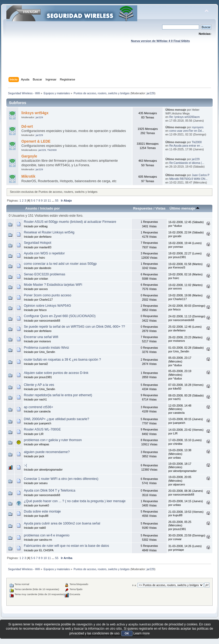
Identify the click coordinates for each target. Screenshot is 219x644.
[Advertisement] (110, 65)
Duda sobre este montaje (42, 511)
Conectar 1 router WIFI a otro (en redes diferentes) (61, 479)
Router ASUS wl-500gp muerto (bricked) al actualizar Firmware (70, 222)
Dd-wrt (27, 127)
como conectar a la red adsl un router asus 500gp (60, 264)
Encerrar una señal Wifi (41, 337)
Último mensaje (184, 208)
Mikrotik (28, 176)
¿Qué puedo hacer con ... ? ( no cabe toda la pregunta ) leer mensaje (75, 501)
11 (49, 201)
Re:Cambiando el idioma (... (187, 163)
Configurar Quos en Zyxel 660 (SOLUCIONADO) (60, 316)
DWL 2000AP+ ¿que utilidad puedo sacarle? (57, 419)
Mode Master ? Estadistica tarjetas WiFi (53, 285)
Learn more (141, 633)
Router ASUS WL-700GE (42, 429)
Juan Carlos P (201, 175)
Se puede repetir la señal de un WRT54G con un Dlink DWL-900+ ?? (74, 327)
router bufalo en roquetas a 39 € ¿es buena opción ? (62, 360)
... (53, 201)
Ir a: (134, 585)
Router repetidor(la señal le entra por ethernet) (58, 395)
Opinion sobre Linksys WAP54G (48, 306)
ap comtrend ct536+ (39, 407)
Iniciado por (50, 208)
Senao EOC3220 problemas (45, 274)
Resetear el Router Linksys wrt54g (49, 232)
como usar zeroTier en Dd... (187, 131)
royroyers (197, 127)
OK (127, 633)
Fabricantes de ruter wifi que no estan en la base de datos (66, 546)
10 (45, 201)
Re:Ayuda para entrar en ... (186, 146)
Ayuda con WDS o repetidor (44, 253)
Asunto (31, 208)
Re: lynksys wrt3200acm (185, 117)
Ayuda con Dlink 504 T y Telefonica (50, 491)
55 (57, 201)
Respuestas (143, 208)
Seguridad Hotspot (38, 243)
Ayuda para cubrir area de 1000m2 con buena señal (62, 523)
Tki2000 (52, 150)
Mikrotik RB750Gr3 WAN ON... (188, 179)
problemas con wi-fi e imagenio (47, 535)
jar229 (151, 93)
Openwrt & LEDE (36, 141)
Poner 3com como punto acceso (48, 295)
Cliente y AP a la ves (39, 385)
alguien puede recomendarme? (47, 452)
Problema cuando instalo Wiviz (46, 348)
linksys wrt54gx (35, 113)
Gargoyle (29, 156)
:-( (25, 465)
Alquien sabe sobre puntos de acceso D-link (56, 373)
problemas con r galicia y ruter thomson (53, 440)
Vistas (160, 208)
